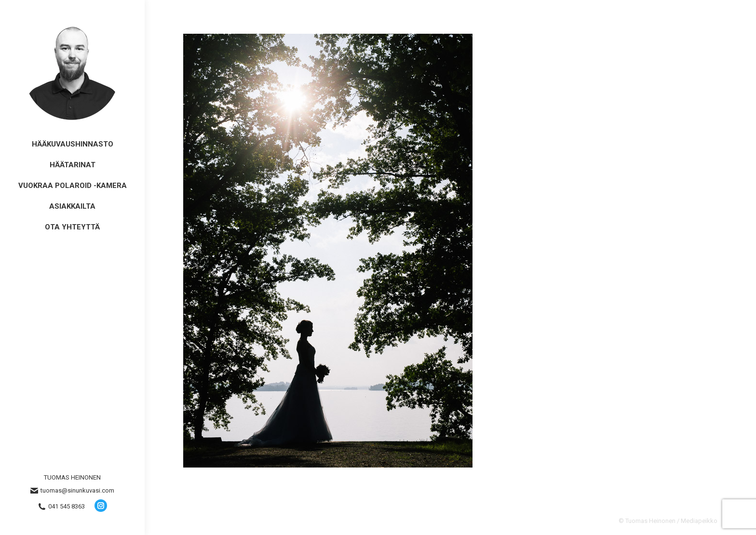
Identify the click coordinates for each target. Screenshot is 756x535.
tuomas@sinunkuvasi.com (72, 491)
